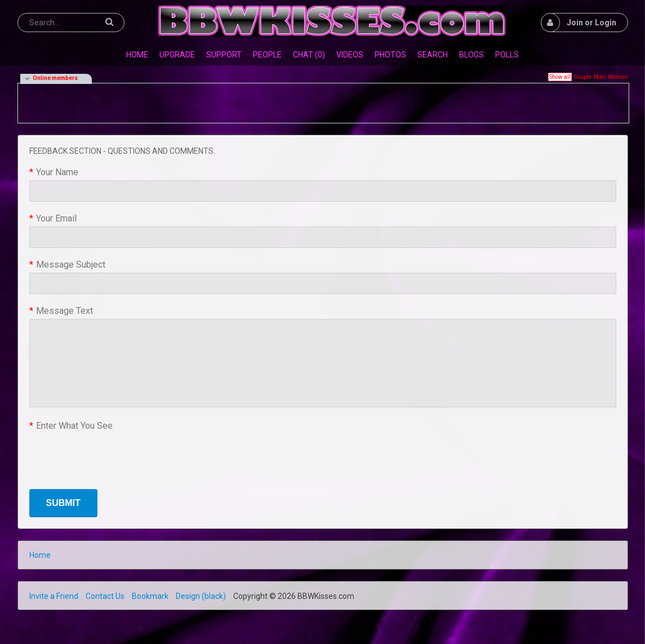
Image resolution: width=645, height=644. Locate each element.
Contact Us (105, 596)
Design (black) (201, 596)
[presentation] (115, 456)
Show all (560, 77)
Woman (618, 77)
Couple (582, 77)
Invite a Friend (54, 596)
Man (600, 77)
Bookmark (150, 596)
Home (40, 555)
